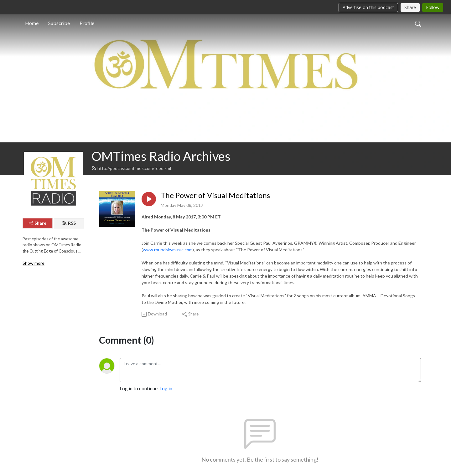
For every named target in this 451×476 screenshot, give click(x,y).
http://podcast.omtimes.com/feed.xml (131, 168)
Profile (87, 23)
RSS (69, 223)
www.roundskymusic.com (168, 250)
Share (38, 223)
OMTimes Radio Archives (161, 156)
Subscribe (59, 23)
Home (32, 23)
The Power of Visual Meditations (215, 195)
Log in (166, 388)
